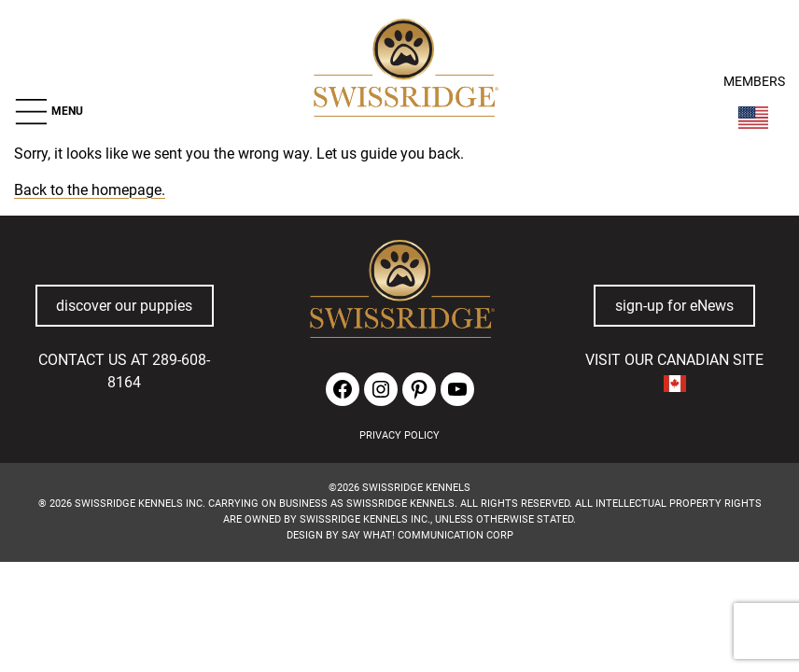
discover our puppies (124, 306)
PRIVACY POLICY (399, 435)
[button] (49, 112)
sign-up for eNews (674, 306)
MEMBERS (754, 82)
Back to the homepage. (90, 190)
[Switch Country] (753, 118)
